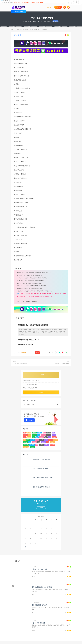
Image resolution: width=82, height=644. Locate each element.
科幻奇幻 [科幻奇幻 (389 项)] (47, 445)
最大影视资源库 (19, 11)
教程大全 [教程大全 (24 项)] (25, 442)
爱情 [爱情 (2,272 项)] (39, 442)
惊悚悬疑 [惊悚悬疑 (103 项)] (42, 440)
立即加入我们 (40, 3)
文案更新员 (35, 603)
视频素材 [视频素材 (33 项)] (32, 447)
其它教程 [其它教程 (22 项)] (49, 433)
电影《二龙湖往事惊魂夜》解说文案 (42, 587)
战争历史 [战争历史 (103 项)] (51, 440)
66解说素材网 (20, 29)
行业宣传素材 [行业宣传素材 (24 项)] (26, 447)
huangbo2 (35, 585)
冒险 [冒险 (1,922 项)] (53, 433)
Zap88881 (32, 3)
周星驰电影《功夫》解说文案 (41, 459)
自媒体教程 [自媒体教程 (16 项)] (53, 445)
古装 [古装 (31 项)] (33, 437)
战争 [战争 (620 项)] (46, 440)
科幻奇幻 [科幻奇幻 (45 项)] (41, 445)
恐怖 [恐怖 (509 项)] (24, 440)
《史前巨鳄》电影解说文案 (20, 364)
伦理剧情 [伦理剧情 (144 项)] (29, 433)
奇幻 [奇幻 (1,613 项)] (46, 437)
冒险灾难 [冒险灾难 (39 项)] (25, 435)
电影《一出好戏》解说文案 (41, 468)
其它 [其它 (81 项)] (44, 433)
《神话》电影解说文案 (38, 623)
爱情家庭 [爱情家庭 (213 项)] (43, 442)
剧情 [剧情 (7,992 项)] (30, 435)
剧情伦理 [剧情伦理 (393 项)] (34, 435)
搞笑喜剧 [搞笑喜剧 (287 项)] (56, 440)
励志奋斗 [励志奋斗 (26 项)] (29, 437)
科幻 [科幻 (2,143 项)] (37, 445)
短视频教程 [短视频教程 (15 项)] (32, 445)
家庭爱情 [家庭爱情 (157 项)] (54, 437)
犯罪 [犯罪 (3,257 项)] (48, 442)
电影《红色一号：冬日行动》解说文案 (44, 478)
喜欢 (37, 353)
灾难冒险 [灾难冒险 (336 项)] (34, 442)
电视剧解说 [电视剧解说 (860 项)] (26, 445)
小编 (19, 352)
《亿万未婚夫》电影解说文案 (61, 364)
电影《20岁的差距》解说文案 (41, 487)
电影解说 (27, 29)
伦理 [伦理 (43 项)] (24, 433)
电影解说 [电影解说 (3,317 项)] (52, 442)
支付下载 (41, 392)
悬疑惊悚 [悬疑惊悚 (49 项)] (33, 440)
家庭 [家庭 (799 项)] (50, 437)
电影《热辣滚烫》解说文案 (40, 605)
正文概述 (18, 35)
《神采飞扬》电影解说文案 (31, 301)
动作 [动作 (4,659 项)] (39, 435)
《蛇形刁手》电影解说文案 (40, 569)
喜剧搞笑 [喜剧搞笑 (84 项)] (42, 437)
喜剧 (31, 29)
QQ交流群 (29, 420)
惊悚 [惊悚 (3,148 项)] (37, 440)
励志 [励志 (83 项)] (24, 437)
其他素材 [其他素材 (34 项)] (40, 433)
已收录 (55, 21)
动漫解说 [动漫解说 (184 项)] (54, 435)
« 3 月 (24, 547)
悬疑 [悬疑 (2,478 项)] (28, 440)
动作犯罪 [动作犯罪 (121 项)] (43, 435)
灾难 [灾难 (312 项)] (30, 442)
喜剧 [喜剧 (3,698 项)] (37, 437)
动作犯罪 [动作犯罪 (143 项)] (49, 435)
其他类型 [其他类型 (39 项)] (34, 433)
